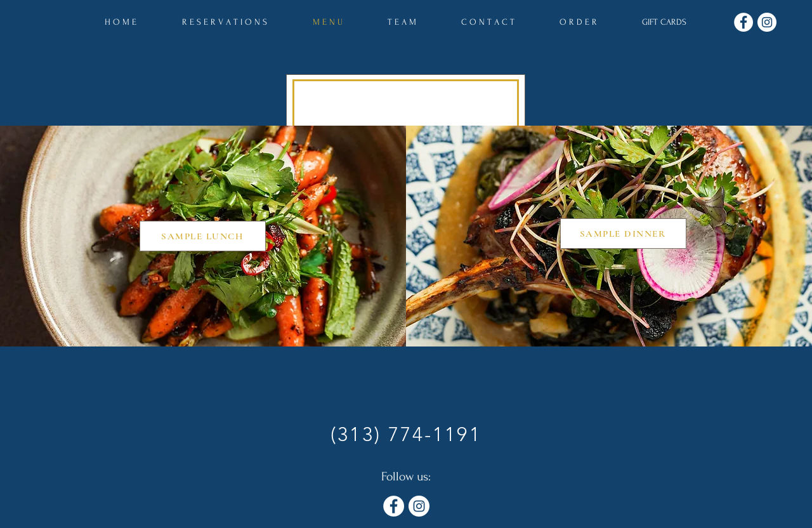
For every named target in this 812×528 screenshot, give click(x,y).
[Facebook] (743, 22)
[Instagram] (767, 22)
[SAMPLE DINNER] (623, 234)
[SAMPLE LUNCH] (203, 236)
